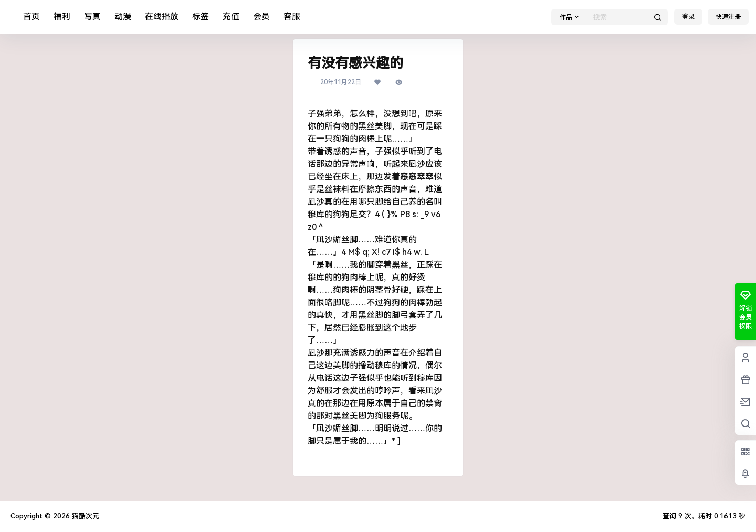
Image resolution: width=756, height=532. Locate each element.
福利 (62, 17)
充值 (231, 17)
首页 (31, 17)
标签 (201, 17)
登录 (688, 17)
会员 (261, 17)
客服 (292, 17)
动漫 (123, 17)
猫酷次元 (85, 516)
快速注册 (728, 17)
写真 (92, 17)
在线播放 (162, 17)
